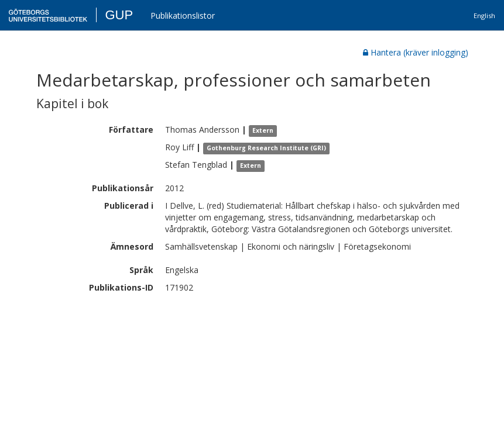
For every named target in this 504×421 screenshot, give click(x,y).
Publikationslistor (183, 15)
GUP (119, 15)
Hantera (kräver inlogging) (416, 52)
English (484, 15)
